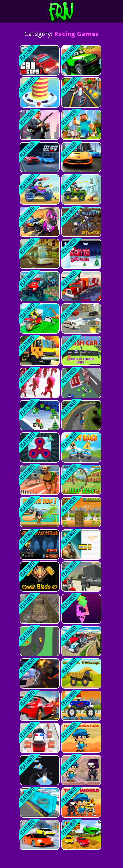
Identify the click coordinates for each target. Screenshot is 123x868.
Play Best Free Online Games (73, 11)
